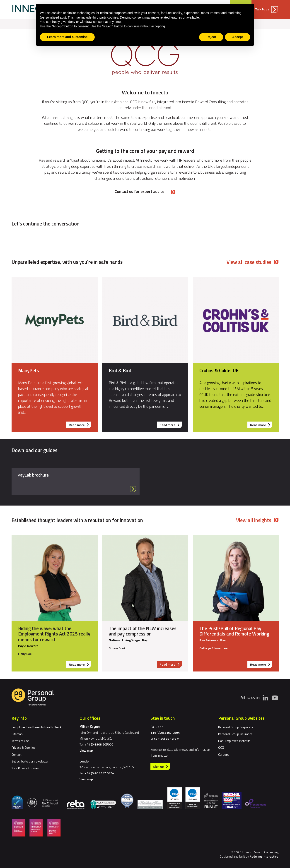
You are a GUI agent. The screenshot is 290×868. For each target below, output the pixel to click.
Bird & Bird (120, 370)
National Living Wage (124, 640)
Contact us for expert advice (140, 191)
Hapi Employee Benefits (234, 741)
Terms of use (20, 741)
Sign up (158, 767)
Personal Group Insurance (235, 734)
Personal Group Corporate (236, 727)
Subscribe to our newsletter (30, 761)
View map (86, 750)
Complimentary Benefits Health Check (37, 727)
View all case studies (249, 262)
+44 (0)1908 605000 (99, 744)
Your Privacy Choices (25, 768)
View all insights (254, 520)
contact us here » (167, 738)
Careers (224, 754)
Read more (80, 425)
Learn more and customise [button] (67, 37)
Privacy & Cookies (24, 747)
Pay (145, 640)
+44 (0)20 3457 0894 (99, 773)
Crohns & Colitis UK (219, 370)
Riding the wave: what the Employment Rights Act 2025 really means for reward (54, 634)
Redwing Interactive (264, 856)
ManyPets (29, 370)
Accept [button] (238, 37)
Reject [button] (211, 37)
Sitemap (17, 734)
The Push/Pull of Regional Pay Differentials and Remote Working (234, 631)
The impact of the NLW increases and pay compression (143, 631)
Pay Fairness (209, 640)
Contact (16, 754)
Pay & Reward (28, 646)
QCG (221, 747)
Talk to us (263, 9)
